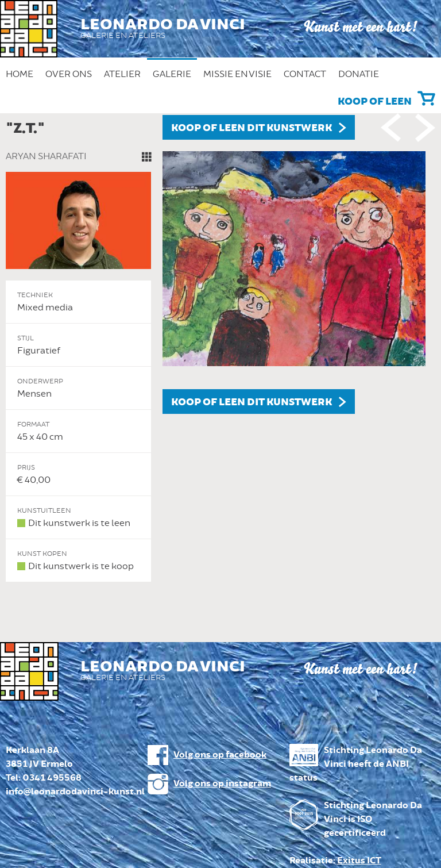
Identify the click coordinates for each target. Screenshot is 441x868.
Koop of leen (375, 102)
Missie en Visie (237, 74)
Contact (305, 74)
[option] (220, 349)
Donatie (359, 74)
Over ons (69, 74)
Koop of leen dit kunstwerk (252, 128)
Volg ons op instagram (222, 784)
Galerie (172, 74)
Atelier (122, 74)
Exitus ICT (359, 861)
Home (20, 74)
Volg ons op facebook (220, 755)
